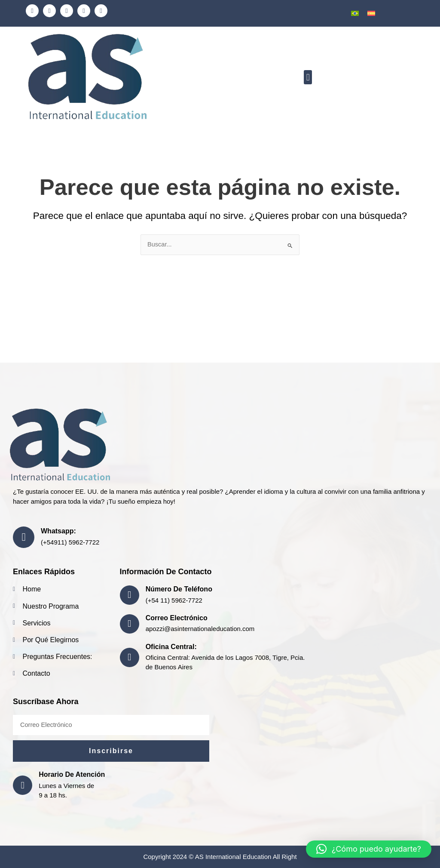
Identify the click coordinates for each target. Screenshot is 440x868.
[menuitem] (355, 13)
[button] (308, 78)
